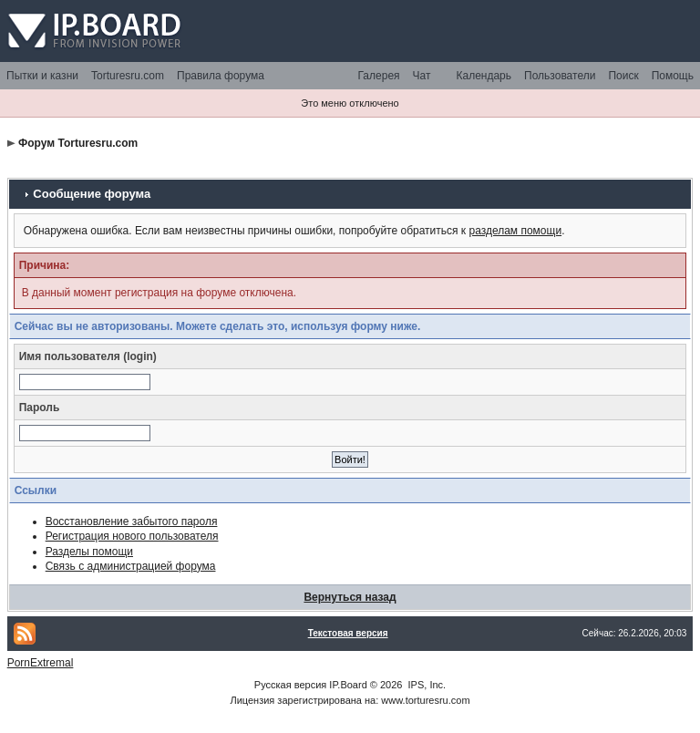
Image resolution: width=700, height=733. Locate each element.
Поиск (623, 76)
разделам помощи (515, 231)
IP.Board (348, 685)
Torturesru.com (128, 76)
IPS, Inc (426, 685)
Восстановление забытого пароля (132, 521)
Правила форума (221, 76)
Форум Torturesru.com (78, 143)
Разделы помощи (89, 552)
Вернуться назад (350, 597)
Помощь (673, 76)
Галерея (379, 76)
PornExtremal (41, 663)
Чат (422, 76)
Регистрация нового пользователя (132, 536)
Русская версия (290, 685)
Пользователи (560, 76)
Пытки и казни (42, 76)
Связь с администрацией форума (131, 566)
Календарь (484, 76)
